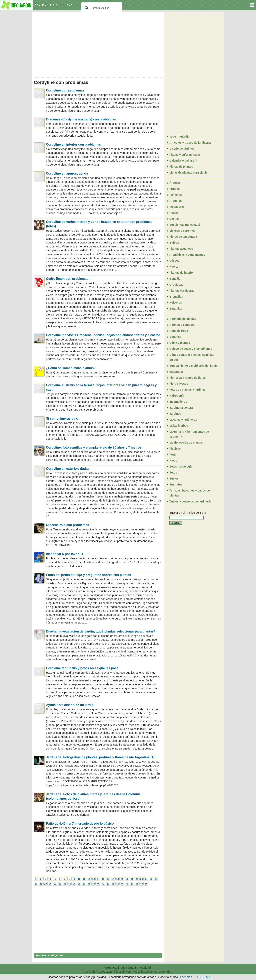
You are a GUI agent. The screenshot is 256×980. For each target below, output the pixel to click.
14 (98, 879)
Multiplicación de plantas (186, 443)
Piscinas (175, 449)
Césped (174, 261)
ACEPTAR (203, 977)
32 (60, 884)
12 (89, 879)
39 (93, 884)
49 (141, 884)
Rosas (174, 213)
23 (141, 879)
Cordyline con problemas (65, 90)
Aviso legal (127, 968)
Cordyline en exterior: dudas (68, 469)
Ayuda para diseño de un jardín (70, 705)
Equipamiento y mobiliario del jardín (193, 366)
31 (55, 884)
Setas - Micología (181, 467)
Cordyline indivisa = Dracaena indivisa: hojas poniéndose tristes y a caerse (103, 335)
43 (113, 884)
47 (132, 884)
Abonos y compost (182, 325)
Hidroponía (177, 396)
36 (79, 884)
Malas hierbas (179, 426)
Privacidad (144, 968)
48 (137, 884)
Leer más (186, 977)
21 (132, 879)
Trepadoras (177, 207)
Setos (173, 473)
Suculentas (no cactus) (185, 225)
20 (127, 879)
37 (84, 884)
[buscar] (101, 8)
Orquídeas (176, 285)
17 (113, 879)
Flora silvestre (179, 384)
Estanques (176, 372)
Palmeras (176, 195)
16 (108, 879)
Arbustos (175, 201)
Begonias (176, 309)
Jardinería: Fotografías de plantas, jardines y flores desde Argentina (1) (100, 757)
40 (98, 884)
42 (108, 884)
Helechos (176, 303)
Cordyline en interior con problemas (73, 144)
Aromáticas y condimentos (187, 255)
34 (69, 884)
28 (41, 884)
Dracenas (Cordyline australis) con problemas (81, 119)
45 (122, 884)
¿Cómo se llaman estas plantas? (71, 368)
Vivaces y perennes (182, 231)
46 (127, 884)
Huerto (174, 267)
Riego (173, 461)
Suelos (174, 479)
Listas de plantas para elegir (188, 173)
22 (137, 879)
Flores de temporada (183, 237)
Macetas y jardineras (183, 420)
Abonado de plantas (183, 319)
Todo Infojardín (179, 137)
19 (122, 879)
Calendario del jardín (183, 161)
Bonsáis (175, 279)
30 (50, 884)
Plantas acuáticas (181, 249)
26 (156, 879)
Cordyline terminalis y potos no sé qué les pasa (82, 668)
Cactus (174, 219)
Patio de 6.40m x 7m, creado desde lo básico (80, 824)
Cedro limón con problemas (67, 279)
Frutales (175, 189)
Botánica (175, 337)
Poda (173, 455)
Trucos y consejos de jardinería (190, 501)
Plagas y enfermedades (185, 155)
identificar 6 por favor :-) (64, 554)
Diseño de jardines (182, 149)
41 (103, 884)
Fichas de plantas (181, 167)
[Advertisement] (98, 44)
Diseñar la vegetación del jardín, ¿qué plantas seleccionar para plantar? (101, 631)
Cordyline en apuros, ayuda (67, 173)
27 (36, 884)
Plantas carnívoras (182, 291)
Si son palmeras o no (62, 419)
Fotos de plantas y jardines (187, 390)
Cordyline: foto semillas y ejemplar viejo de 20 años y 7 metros (94, 447)
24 (146, 879)
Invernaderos (178, 402)
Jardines (175, 414)
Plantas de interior (182, 273)
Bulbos (174, 243)
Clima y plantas (180, 343)
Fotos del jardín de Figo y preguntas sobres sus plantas (88, 575)
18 (117, 879)
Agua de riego (179, 331)
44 (117, 884)
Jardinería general (181, 408)
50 (146, 884)
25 (151, 879)
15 (103, 879)
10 (79, 879)
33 (65, 884)
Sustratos (176, 485)
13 (93, 879)
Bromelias (176, 297)
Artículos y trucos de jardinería (190, 143)
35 (74, 884)
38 (89, 884)
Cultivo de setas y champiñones (191, 349)
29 (45, 884)
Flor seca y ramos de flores (187, 378)
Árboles (175, 183)
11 (84, 879)
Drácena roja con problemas (67, 525)
